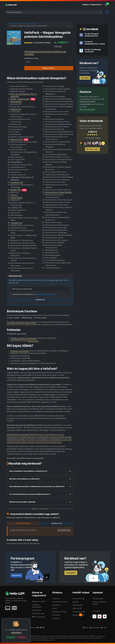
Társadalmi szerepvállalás (37, 606)
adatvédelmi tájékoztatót (45, 294)
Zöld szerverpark (38, 617)
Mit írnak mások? (92, 149)
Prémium (19, 24)
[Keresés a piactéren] (54, 12)
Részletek (17, 575)
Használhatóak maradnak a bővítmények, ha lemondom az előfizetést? (37, 486)
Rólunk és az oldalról (39, 601)
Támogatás (85, 78)
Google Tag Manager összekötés (93, 51)
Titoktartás (56, 599)
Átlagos (64, 530)
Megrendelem (49, 68)
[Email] (40, 289)
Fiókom (55, 608)
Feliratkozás (40, 300)
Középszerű (62, 530)
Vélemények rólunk (38, 613)
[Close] (11, 637)
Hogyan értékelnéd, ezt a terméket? (24, 530)
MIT (14, 598)
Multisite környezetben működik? (22, 502)
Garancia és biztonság (60, 602)
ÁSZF (86, 628)
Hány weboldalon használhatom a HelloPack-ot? (28, 471)
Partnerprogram (98, 599)
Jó (67, 530)
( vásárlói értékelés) (42, 43)
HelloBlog (77, 615)
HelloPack (76, 608)
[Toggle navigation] (107, 12)
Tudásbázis (76, 605)
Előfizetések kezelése (59, 612)
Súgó (74, 602)
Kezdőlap (12, 24)
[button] (93, 5)
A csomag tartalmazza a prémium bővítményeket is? (30, 494)
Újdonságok (56, 615)
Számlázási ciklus (31, 58)
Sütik (104, 628)
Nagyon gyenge (59, 530)
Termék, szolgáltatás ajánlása (99, 603)
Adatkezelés (95, 628)
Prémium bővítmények (30, 24)
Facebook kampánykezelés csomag (95, 43)
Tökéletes (69, 530)
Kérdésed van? (57, 523)
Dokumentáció (77, 599)
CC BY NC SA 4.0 (16, 601)
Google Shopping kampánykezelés (92, 35)
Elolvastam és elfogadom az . (34, 294)
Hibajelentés (56, 605)
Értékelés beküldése (23, 523)
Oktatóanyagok (78, 612)
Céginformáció (37, 610)
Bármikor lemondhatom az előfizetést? (25, 479)
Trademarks (56, 618)
